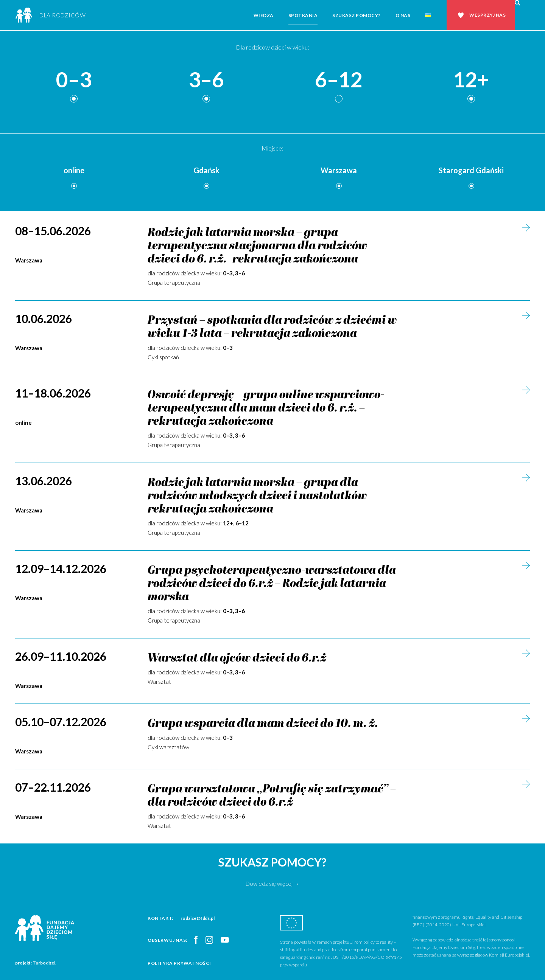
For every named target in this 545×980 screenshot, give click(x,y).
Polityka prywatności (179, 963)
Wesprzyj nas (487, 15)
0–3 (74, 80)
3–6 (206, 80)
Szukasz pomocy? (357, 15)
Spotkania (303, 15)
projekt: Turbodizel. (36, 963)
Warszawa (339, 170)
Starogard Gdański (471, 170)
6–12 (339, 80)
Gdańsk (206, 170)
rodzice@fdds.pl (198, 918)
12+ (471, 80)
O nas (403, 15)
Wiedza (264, 15)
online (74, 170)
